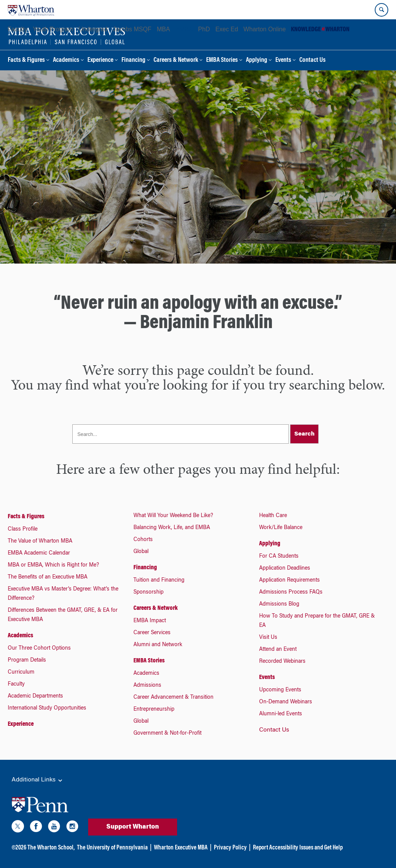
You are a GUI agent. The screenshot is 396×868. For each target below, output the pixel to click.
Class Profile (23, 529)
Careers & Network (176, 60)
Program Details (27, 660)
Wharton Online (265, 29)
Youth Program (53, 29)
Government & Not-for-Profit (167, 734)
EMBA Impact (150, 621)
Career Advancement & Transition (173, 698)
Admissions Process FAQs (291, 592)
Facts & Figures (26, 60)
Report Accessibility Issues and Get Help (298, 848)
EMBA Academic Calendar (39, 553)
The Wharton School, (51, 848)
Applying (257, 60)
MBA (163, 29)
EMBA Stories (222, 60)
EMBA (184, 29)
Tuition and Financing (159, 580)
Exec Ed (227, 29)
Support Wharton (133, 827)
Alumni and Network (158, 645)
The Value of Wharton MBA (40, 541)
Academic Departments (35, 696)
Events (283, 60)
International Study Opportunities (47, 708)
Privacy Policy (230, 848)
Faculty (18, 29)
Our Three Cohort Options (39, 648)
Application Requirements (289, 580)
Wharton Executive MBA (181, 848)
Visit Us (268, 638)
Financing (133, 60)
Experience (100, 60)
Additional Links (38, 780)
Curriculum (21, 672)
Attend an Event (278, 650)
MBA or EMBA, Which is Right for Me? (53, 565)
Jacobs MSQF (132, 29)
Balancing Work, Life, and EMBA (172, 528)
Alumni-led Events (281, 714)
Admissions (147, 686)
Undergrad (93, 29)
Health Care (273, 516)
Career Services (152, 633)
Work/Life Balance (281, 528)
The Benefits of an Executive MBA (48, 577)
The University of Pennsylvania (112, 848)
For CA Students (279, 557)
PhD (204, 29)
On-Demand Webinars (286, 702)
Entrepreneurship (154, 710)
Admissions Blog (279, 604)
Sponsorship (148, 592)
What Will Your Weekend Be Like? (173, 516)
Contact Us (312, 60)
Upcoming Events (280, 690)
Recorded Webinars (282, 662)
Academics (66, 60)
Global (141, 552)
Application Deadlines (285, 568)
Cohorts (143, 540)
